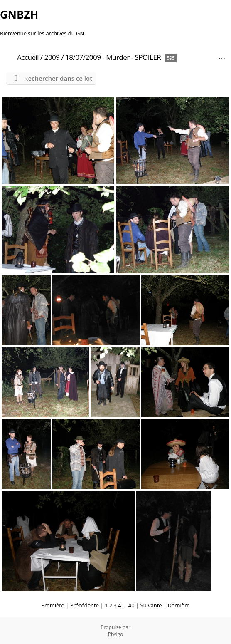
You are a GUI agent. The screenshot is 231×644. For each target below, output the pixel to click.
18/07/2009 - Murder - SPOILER (113, 57)
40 (131, 605)
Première (53, 605)
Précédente (85, 605)
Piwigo (116, 634)
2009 (52, 57)
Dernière (179, 605)
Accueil (28, 57)
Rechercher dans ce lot (58, 78)
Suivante (151, 605)
